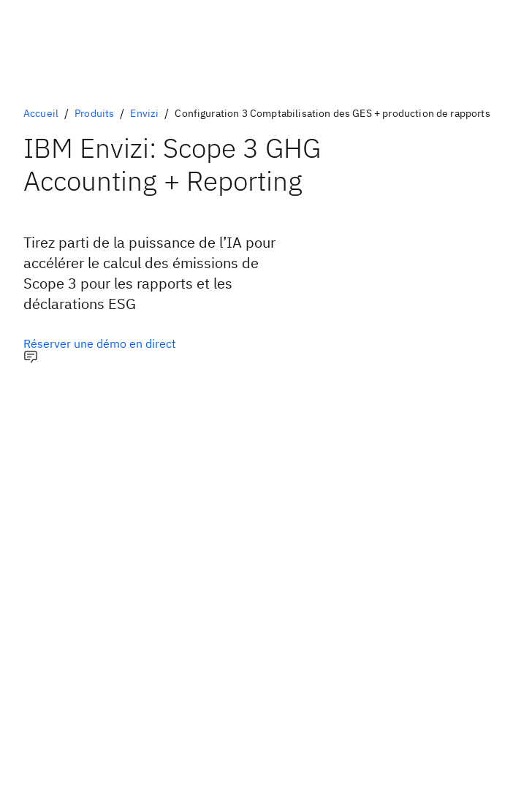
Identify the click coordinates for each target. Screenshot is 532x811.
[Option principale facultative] (100, 343)
